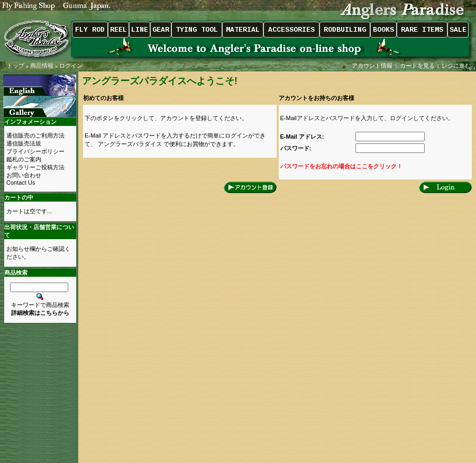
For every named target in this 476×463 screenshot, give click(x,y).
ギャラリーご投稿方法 (35, 167)
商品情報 (42, 66)
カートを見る (417, 66)
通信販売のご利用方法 (35, 135)
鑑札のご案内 (24, 159)
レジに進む (457, 66)
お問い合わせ (24, 175)
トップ (16, 66)
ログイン (71, 66)
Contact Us (21, 183)
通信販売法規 (24, 143)
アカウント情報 (372, 66)
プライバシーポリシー (35, 151)
